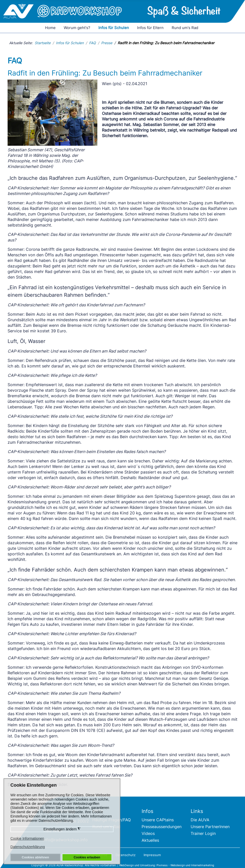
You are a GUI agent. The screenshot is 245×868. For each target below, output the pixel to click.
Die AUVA (200, 820)
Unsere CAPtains (158, 820)
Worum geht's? (77, 28)
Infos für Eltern (150, 28)
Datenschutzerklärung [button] (28, 847)
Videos (148, 833)
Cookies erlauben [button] (87, 857)
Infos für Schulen (114, 28)
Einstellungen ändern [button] (62, 829)
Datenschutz (126, 855)
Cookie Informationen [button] (27, 838)
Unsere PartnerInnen (210, 827)
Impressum (152, 855)
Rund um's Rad (185, 28)
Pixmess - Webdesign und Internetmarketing (185, 865)
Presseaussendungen (162, 827)
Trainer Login (203, 833)
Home (50, 28)
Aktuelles (150, 840)
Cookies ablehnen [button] (35, 857)
